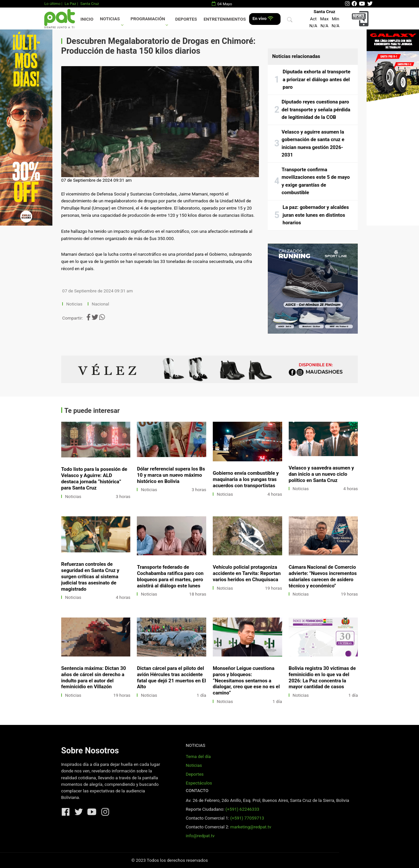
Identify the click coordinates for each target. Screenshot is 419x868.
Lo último (52, 4)
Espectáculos (199, 783)
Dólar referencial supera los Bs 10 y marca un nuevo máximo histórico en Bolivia (171, 475)
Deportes (186, 19)
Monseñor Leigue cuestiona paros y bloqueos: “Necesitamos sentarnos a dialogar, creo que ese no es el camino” (246, 681)
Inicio (87, 19)
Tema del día (198, 757)
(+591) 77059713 (247, 818)
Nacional (101, 304)
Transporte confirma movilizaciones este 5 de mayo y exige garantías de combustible (316, 181)
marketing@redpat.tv (251, 827)
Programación (148, 19)
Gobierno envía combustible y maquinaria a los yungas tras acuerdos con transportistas (246, 479)
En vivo (263, 18)
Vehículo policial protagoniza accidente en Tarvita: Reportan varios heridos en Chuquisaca (247, 573)
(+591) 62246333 (242, 809)
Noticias (110, 19)
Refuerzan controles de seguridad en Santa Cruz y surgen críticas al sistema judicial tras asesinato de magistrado (90, 577)
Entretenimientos (225, 19)
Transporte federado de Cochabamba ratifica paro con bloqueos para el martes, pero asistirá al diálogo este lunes (170, 576)
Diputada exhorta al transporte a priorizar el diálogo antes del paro (317, 79)
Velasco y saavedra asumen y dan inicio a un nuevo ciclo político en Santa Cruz (321, 474)
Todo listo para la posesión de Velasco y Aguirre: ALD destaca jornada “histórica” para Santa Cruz (94, 479)
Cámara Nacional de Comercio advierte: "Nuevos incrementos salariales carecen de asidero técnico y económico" (323, 576)
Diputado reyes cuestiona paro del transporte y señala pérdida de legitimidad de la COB (316, 110)
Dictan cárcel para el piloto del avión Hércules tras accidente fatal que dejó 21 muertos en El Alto (171, 678)
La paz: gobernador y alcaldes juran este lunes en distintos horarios (316, 215)
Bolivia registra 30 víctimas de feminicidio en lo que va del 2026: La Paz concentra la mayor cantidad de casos (322, 678)
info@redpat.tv (200, 836)
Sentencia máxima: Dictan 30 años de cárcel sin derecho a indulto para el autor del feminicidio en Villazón (94, 678)
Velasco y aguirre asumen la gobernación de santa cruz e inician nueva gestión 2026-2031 (313, 144)
